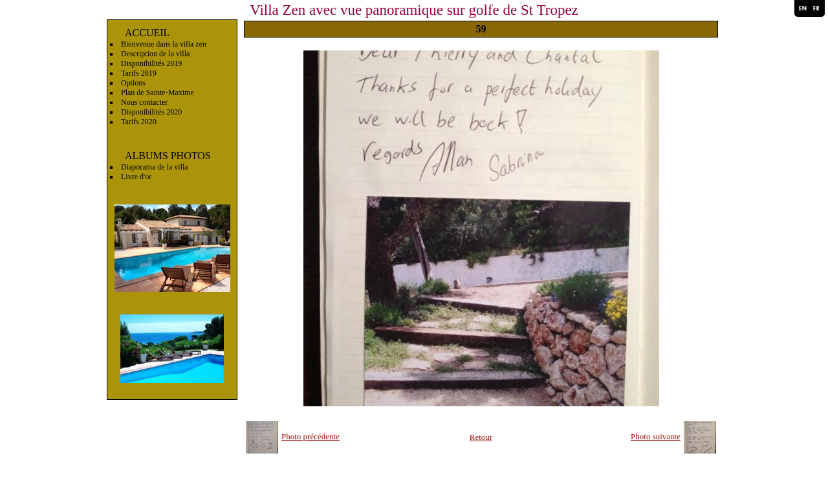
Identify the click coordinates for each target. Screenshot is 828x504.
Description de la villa (155, 54)
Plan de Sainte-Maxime (158, 93)
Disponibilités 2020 (151, 112)
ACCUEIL (147, 33)
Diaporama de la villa (155, 167)
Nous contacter (144, 102)
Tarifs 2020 (139, 122)
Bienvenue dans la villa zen (164, 44)
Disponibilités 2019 (151, 63)
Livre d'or (136, 177)
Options (133, 83)
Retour (481, 437)
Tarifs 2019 (139, 73)
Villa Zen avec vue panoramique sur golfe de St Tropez (414, 10)
